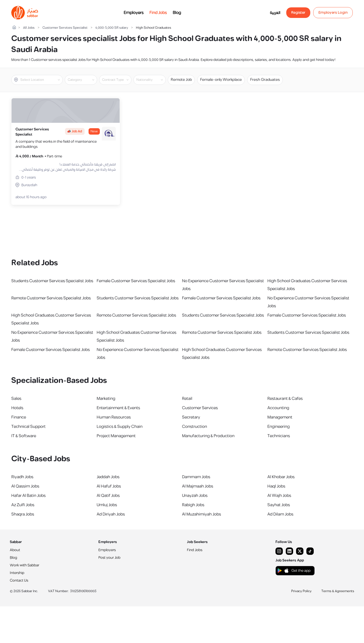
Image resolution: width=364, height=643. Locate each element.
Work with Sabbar (25, 565)
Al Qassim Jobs (25, 486)
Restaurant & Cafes (285, 399)
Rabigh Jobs (193, 505)
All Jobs (29, 28)
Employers (134, 13)
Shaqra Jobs (23, 514)
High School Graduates (154, 28)
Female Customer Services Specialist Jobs (136, 281)
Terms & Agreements (338, 591)
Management (280, 417)
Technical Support (28, 427)
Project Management (116, 436)
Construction (195, 427)
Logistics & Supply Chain (120, 427)
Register (298, 13)
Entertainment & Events (118, 408)
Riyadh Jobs (22, 477)
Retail (187, 399)
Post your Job (109, 558)
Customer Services (200, 408)
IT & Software (24, 436)
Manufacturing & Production (208, 436)
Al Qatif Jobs (108, 496)
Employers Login (333, 13)
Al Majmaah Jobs (198, 486)
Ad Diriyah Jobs (111, 514)
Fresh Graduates (265, 80)
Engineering (279, 427)
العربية (275, 13)
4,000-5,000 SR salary (112, 28)
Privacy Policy (301, 591)
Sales (16, 399)
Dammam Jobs (196, 477)
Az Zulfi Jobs (23, 505)
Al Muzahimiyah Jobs (201, 514)
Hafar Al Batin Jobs (28, 496)
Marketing (106, 399)
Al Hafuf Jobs (109, 486)
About (15, 550)
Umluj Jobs (107, 505)
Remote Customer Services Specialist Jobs (51, 298)
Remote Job (181, 80)
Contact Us (19, 580)
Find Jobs (158, 13)
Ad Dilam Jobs (280, 514)
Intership (17, 573)
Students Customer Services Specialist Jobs (52, 281)
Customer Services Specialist (65, 28)
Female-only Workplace (221, 80)
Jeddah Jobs (108, 477)
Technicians (279, 436)
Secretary (191, 417)
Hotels (17, 408)
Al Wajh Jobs (279, 496)
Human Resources (114, 417)
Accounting (278, 408)
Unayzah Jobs (195, 496)
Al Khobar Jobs (281, 477)
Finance (19, 417)
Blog (177, 13)
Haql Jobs (276, 486)
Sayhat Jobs (279, 505)
